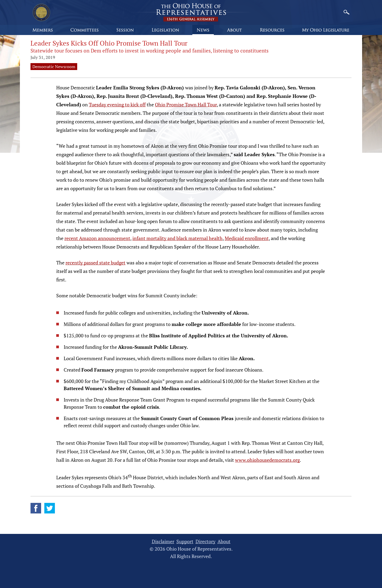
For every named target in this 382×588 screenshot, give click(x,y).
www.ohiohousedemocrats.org (267, 460)
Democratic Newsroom (54, 67)
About (224, 541)
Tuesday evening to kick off (117, 104)
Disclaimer (163, 541)
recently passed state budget (95, 263)
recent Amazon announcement (97, 238)
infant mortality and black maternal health (177, 238)
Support (185, 541)
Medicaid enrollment (247, 238)
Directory (205, 541)
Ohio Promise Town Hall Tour (186, 104)
